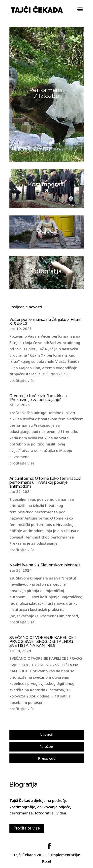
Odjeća (47, 231)
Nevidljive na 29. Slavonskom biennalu (45, 565)
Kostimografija (46, 187)
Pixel (46, 861)
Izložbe (47, 746)
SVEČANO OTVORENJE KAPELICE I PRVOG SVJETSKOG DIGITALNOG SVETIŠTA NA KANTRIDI (43, 642)
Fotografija (46, 271)
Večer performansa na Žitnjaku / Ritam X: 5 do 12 (46, 321)
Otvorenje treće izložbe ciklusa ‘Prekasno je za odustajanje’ (38, 398)
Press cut (46, 758)
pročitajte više (22, 380)
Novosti (46, 734)
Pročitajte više (27, 828)
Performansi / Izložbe (46, 93)
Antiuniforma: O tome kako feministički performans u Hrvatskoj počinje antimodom (45, 482)
